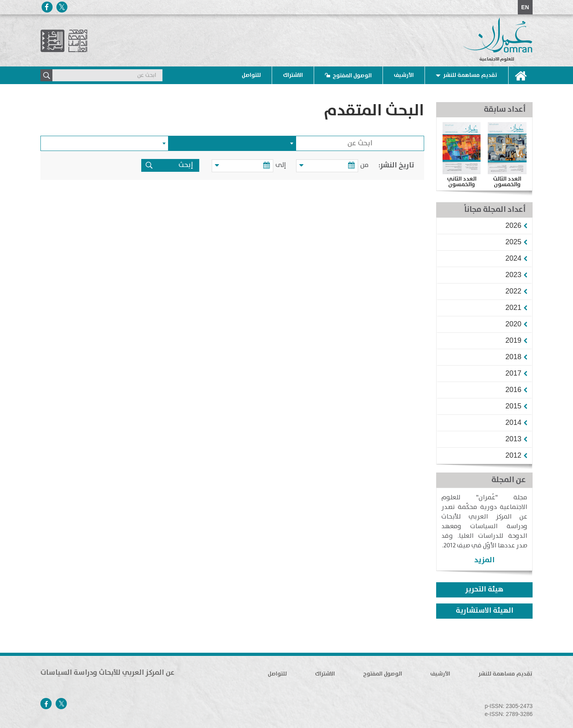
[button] (513, 225)
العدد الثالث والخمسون (507, 182)
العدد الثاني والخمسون (462, 182)
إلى (285, 165)
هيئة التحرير (484, 589)
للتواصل (251, 75)
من (364, 165)
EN (525, 7)
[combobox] (232, 143)
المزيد (484, 560)
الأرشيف (404, 75)
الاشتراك (293, 75)
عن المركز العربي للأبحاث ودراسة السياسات (107, 673)
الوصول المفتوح (352, 76)
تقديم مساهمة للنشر (470, 75)
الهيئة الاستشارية (485, 611)
